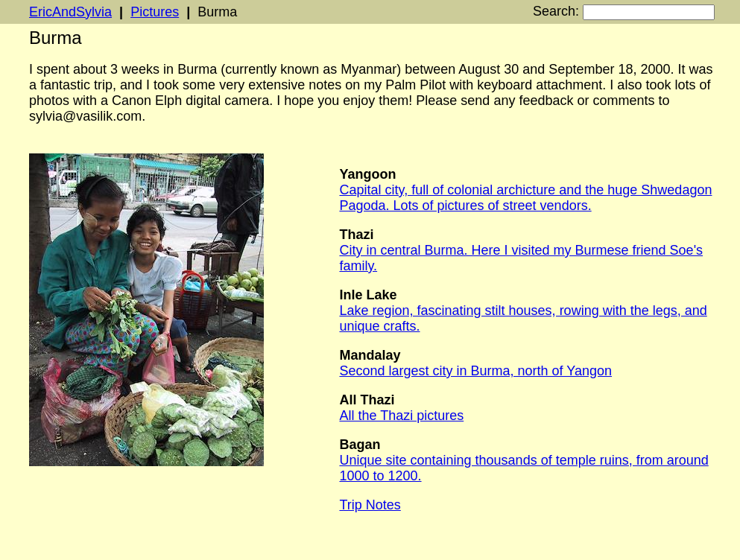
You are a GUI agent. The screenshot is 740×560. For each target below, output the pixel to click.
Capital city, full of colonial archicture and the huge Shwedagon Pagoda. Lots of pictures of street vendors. (525, 198)
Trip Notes (370, 505)
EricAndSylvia (70, 12)
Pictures (155, 12)
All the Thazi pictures (401, 416)
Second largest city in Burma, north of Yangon (475, 371)
